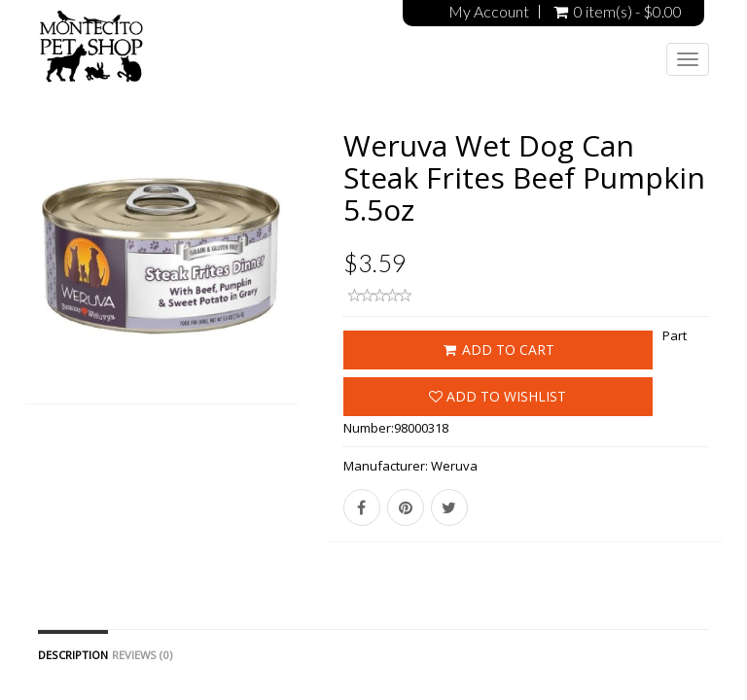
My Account (489, 12)
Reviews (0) (142, 655)
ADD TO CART (498, 350)
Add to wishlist (498, 396)
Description (73, 655)
